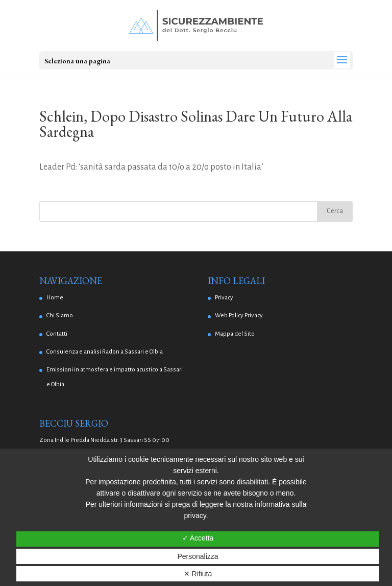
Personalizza (198, 556)
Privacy (224, 298)
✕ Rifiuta (198, 574)
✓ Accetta (198, 538)
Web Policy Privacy (239, 315)
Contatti (57, 334)
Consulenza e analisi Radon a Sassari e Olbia (105, 352)
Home (55, 298)
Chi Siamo (60, 315)
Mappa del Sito (235, 334)
